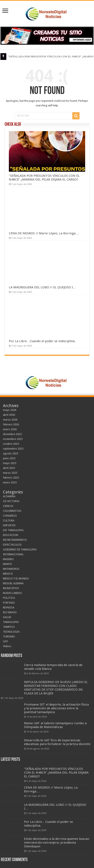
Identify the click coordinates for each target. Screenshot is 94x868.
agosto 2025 (11, 453)
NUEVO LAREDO (12, 593)
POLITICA (9, 598)
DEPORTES (9, 525)
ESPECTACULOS (12, 545)
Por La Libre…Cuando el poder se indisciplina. (42, 341)
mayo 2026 (10, 410)
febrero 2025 (11, 478)
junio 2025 (9, 458)
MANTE (7, 564)
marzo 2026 (10, 420)
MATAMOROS (11, 569)
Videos (7, 646)
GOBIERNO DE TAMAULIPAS (20, 549)
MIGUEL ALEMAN (13, 583)
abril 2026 (9, 415)
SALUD (7, 617)
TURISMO (9, 636)
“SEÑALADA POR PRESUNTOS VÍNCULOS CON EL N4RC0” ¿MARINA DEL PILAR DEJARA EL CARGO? (44, 178)
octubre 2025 (11, 444)
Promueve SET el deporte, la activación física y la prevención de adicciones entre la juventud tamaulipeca (56, 708)
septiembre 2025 (13, 449)
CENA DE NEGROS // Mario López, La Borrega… (44, 233)
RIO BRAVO (10, 612)
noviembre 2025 (13, 439)
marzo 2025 (10, 473)
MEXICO (8, 574)
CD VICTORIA (11, 501)
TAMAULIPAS (11, 622)
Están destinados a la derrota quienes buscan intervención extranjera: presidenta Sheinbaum (57, 843)
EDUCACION (11, 535)
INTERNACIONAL (13, 554)
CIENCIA (8, 506)
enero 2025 (10, 482)
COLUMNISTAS (12, 511)
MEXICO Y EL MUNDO (16, 578)
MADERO (8, 559)
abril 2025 (9, 468)
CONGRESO (10, 516)
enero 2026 (10, 429)
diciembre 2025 (12, 434)
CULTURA (9, 520)
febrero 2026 (11, 424)
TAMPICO (9, 627)
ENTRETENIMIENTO (15, 540)
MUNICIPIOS (11, 588)
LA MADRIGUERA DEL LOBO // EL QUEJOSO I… (42, 287)
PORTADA (9, 603)
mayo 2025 (10, 463)
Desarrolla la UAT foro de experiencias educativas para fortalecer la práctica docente (57, 742)
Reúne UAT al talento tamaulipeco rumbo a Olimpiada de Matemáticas (55, 725)
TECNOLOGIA (11, 632)
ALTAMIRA (9, 496)
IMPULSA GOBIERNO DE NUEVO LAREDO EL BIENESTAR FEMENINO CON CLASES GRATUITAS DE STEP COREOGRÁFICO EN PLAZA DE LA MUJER (56, 688)
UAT (5, 641)
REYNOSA (9, 607)
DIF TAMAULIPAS (13, 530)
